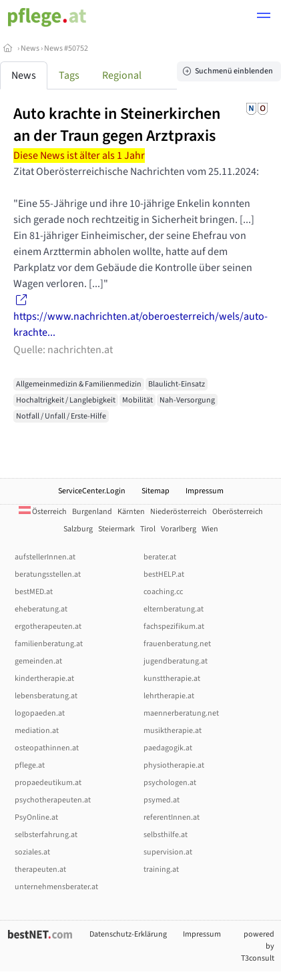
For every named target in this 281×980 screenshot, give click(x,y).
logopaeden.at (40, 713)
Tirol (148, 529)
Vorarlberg (179, 529)
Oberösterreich (238, 512)
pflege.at (30, 765)
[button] (264, 17)
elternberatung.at (174, 609)
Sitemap (156, 491)
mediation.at (37, 731)
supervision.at (168, 852)
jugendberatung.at (176, 661)
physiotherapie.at (174, 765)
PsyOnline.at (36, 817)
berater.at (160, 557)
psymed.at (162, 800)
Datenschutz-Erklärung (128, 934)
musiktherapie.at (173, 731)
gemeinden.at (38, 661)
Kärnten (131, 512)
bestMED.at (34, 592)
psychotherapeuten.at (53, 800)
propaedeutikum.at (48, 783)
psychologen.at (170, 783)
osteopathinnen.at (47, 748)
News (30, 48)
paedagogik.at (168, 748)
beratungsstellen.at (48, 574)
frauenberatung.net (177, 644)
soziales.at (32, 852)
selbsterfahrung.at (46, 835)
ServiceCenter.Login (92, 491)
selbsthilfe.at (166, 835)
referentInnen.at (172, 817)
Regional (122, 75)
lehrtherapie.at (169, 696)
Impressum (205, 491)
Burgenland (92, 512)
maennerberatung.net (181, 713)
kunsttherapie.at (172, 679)
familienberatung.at (49, 644)
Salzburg (78, 529)
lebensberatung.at (46, 696)
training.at (161, 870)
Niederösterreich (179, 512)
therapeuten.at (40, 870)
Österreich (43, 512)
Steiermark (116, 529)
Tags (69, 75)
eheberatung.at (41, 609)
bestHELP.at (164, 574)
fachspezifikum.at (174, 627)
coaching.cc (163, 592)
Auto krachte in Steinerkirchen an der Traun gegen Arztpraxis (117, 125)
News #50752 (66, 48)
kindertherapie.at (44, 679)
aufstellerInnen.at (45, 557)
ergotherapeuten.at (48, 627)
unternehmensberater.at (56, 887)
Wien (210, 529)
